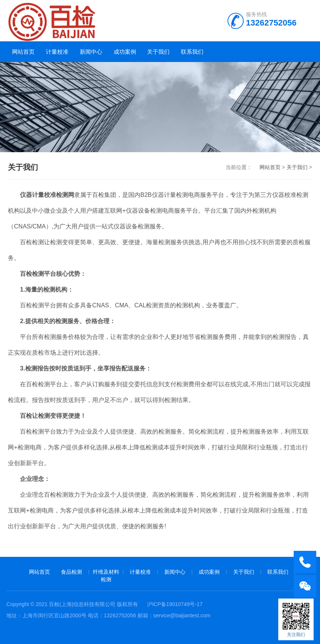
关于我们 (158, 52)
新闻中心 (91, 52)
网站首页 (23, 52)
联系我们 (192, 52)
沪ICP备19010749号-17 (175, 604)
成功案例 (125, 52)
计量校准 (57, 52)
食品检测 (71, 572)
